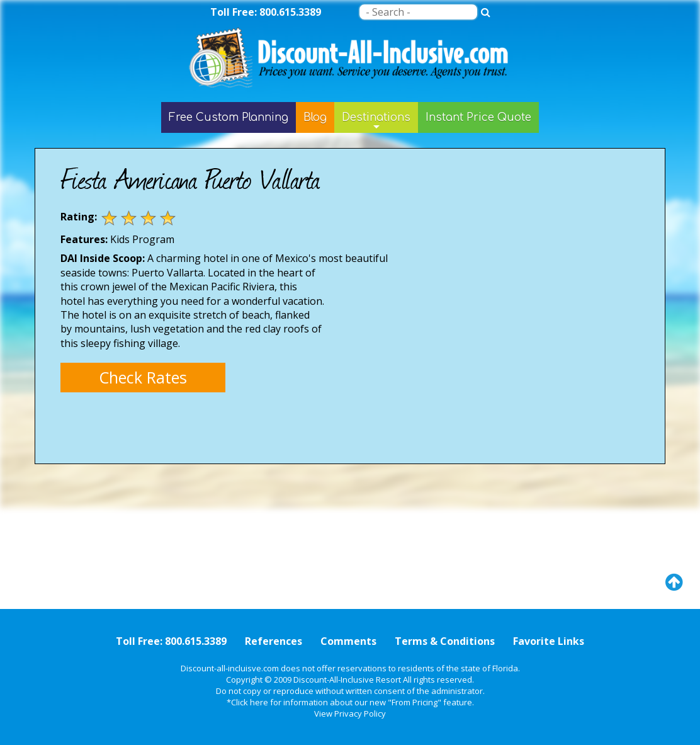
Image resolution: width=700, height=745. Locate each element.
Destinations (376, 122)
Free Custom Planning (229, 117)
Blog (315, 117)
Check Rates (143, 377)
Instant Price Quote (478, 117)
